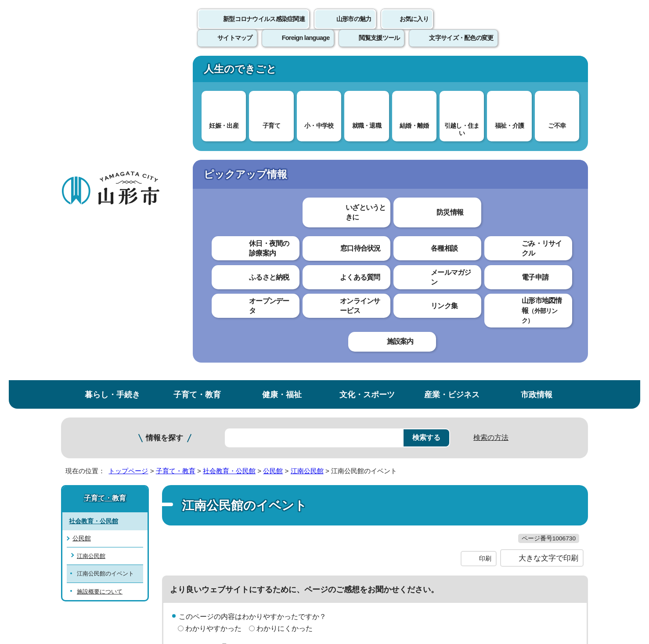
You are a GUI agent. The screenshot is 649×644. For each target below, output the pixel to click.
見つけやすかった (213, 354)
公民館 (273, 148)
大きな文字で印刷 (548, 253)
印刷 (485, 254)
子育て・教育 (197, 72)
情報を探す (164, 115)
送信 (376, 374)
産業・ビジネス (452, 72)
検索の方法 (491, 115)
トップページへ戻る (558, 413)
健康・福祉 (282, 72)
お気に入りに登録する (550, 169)
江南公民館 (307, 148)
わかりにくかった (285, 323)
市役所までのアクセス (166, 571)
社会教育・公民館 (229, 148)
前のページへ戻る (485, 413)
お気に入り (414, 29)
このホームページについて (110, 440)
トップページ (128, 148)
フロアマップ (92, 571)
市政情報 (537, 72)
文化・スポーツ (367, 72)
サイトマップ (420, 440)
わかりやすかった (213, 323)
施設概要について (100, 269)
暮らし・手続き (112, 72)
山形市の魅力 (354, 29)
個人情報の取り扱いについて (224, 440)
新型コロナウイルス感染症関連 (264, 29)
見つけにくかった (285, 354)
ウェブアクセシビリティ (334, 440)
